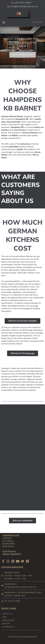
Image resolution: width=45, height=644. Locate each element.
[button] (4, 22)
